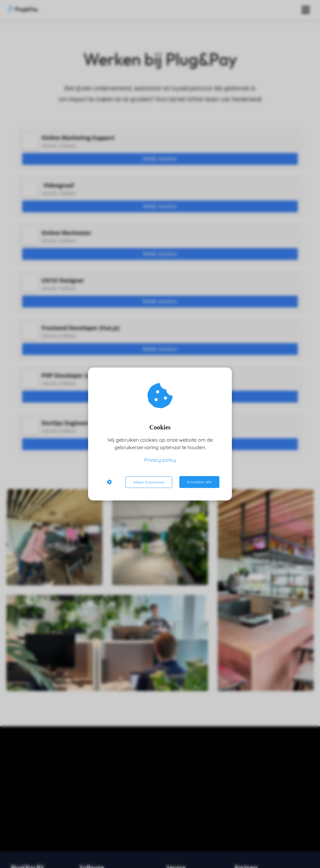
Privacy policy (160, 460)
